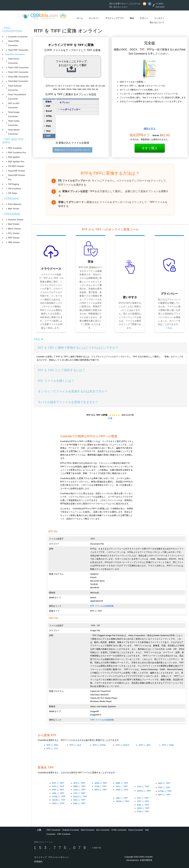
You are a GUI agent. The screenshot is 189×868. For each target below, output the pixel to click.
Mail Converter (88, 830)
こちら (169, 328)
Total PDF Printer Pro (17, 177)
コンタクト (159, 18)
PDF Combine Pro (17, 153)
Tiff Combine (14, 189)
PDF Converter (54, 830)
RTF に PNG (168, 745)
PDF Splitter (14, 157)
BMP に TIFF (80, 786)
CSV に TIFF (79, 793)
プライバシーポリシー (58, 857)
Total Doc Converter (15, 54)
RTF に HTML (99, 745)
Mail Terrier (14, 209)
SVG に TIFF (80, 790)
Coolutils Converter (18, 37)
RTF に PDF (52, 745)
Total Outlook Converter (15, 88)
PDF (48, 106)
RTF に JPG (145, 745)
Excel (49, 111)
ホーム (80, 18)
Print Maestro (15, 204)
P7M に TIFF (101, 786)
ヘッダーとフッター (70, 109)
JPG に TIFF (79, 783)
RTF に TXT (52, 749)
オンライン (94, 18)
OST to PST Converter (14, 106)
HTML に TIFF (59, 797)
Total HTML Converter (14, 43)
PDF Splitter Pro (16, 162)
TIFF (48, 136)
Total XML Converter (18, 77)
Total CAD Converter (18, 67)
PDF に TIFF (58, 790)
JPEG (49, 121)
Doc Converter (103, 830)
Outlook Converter (71, 830)
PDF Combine (15, 148)
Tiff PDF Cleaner (16, 166)
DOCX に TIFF (80, 797)
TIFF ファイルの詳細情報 (102, 720)
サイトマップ (40, 857)
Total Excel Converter (13, 61)
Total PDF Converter (18, 50)
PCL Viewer (14, 233)
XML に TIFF (58, 793)
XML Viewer (14, 242)
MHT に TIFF (101, 790)
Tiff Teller (13, 193)
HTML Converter (119, 830)
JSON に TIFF (59, 800)
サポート (144, 18)
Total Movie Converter (14, 132)
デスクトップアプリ (115, 18)
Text (48, 131)
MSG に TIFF (101, 783)
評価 (110, 418)
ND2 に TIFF (79, 800)
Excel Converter (136, 830)
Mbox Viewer (14, 229)
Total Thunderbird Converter (17, 97)
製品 (132, 18)
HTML (49, 116)
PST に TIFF (58, 783)
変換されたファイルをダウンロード (72, 150)
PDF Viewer (14, 238)
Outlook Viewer (16, 220)
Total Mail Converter (18, 81)
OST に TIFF (58, 786)
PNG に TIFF (58, 803)
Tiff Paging (13, 184)
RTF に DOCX (123, 745)
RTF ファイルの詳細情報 (102, 606)
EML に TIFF (79, 803)
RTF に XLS (75, 745)
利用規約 (38, 862)
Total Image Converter (14, 114)
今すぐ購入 (150, 148)
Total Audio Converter (14, 123)
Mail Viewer (14, 224)
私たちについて (157, 22)
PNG (48, 126)
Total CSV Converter (18, 72)
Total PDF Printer (17, 171)
